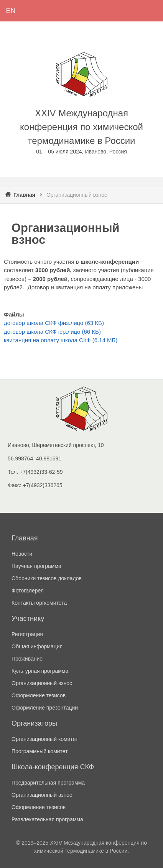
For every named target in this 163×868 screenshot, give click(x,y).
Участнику (28, 618)
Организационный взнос (42, 683)
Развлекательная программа (47, 819)
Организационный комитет (45, 739)
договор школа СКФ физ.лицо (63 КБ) (54, 323)
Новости (22, 554)
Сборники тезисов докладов (47, 578)
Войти (54, 11)
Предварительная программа (48, 783)
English (11, 11)
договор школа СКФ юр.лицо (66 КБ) (52, 332)
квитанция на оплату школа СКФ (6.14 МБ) (61, 340)
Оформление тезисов (39, 695)
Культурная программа (40, 671)
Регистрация (32, 11)
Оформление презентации (45, 708)
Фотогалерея (28, 591)
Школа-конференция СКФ (53, 767)
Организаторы (34, 723)
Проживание (27, 659)
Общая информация (37, 646)
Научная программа (36, 566)
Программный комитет (40, 751)
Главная (24, 195)
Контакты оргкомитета (39, 603)
